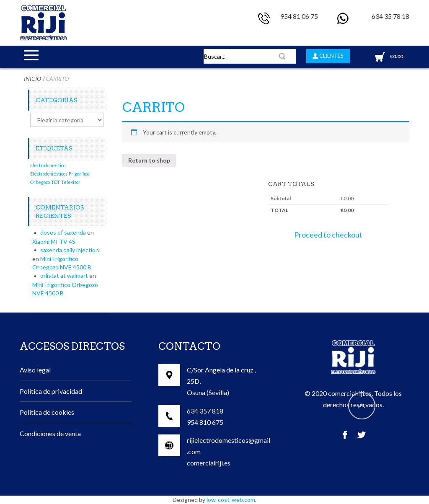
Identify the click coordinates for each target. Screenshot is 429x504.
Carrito (154, 107)
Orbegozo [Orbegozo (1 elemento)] (40, 182)
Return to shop (149, 160)
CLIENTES (331, 56)
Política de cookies (47, 412)
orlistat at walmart (64, 275)
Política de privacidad (51, 391)
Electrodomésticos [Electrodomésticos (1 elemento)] (49, 174)
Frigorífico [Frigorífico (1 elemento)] (79, 174)
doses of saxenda (63, 232)
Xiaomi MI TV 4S (54, 242)
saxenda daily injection (70, 250)
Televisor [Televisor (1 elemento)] (71, 182)
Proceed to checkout (328, 235)
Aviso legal (35, 370)
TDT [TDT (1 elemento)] (56, 182)
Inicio (32, 79)
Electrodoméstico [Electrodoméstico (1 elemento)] (48, 165)
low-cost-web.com (231, 500)
